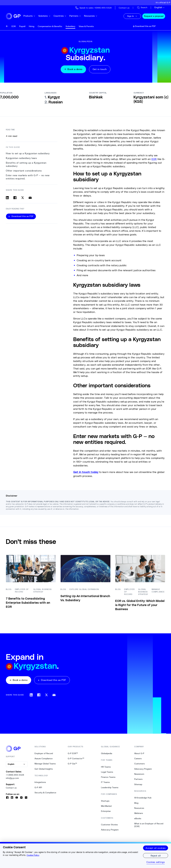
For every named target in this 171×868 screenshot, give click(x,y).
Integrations (40, 782)
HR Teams (106, 767)
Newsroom (139, 774)
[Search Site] (142, 8)
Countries (60, 16)
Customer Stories (109, 825)
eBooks (138, 818)
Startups (105, 801)
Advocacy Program (110, 830)
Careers (138, 758)
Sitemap (138, 784)
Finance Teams (108, 777)
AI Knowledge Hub (143, 798)
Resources (91, 16)
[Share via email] (30, 198)
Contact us (11, 788)
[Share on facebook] (15, 198)
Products (29, 16)
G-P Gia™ (72, 764)
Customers (139, 764)
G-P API (38, 787)
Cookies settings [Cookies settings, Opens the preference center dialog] (156, 862)
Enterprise (106, 811)
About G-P (139, 753)
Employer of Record (44, 753)
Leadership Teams (110, 787)
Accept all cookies (156, 848)
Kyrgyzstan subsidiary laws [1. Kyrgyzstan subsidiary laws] (21, 158)
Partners (75, 16)
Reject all (156, 855)
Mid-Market (106, 806)
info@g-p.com (12, 778)
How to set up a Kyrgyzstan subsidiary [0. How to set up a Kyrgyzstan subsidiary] (28, 153)
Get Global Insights (44, 769)
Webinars (139, 813)
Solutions (44, 16)
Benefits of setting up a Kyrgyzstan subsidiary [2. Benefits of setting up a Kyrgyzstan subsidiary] (26, 164)
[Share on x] (23, 198)
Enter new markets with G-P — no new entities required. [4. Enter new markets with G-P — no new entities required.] (28, 177)
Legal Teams (107, 772)
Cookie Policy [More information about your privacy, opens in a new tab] (33, 855)
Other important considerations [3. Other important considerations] (24, 171)
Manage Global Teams (45, 764)
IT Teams (105, 782)
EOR (154, 159)
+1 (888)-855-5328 (15, 775)
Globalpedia (107, 753)
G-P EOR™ (73, 753)
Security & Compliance (45, 793)
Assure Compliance (44, 758)
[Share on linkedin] (7, 198)
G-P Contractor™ (76, 758)
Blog (136, 803)
